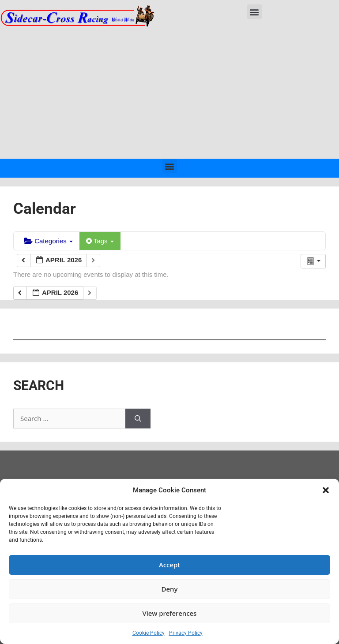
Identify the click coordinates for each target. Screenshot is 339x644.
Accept (169, 565)
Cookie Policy (149, 633)
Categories (48, 241)
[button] (326, 490)
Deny (170, 589)
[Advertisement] (169, 93)
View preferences (170, 613)
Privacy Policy (186, 633)
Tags (100, 241)
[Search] (138, 419)
